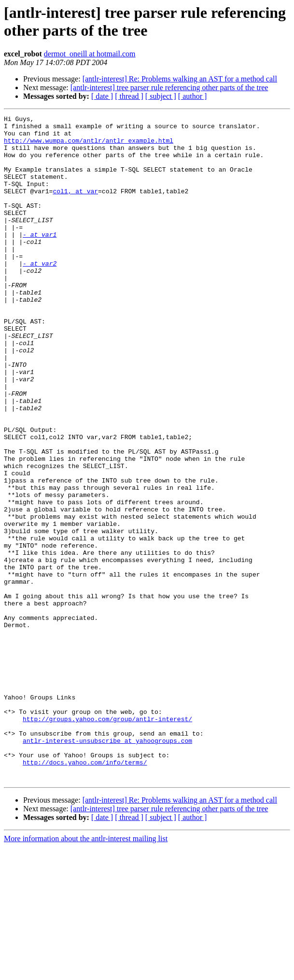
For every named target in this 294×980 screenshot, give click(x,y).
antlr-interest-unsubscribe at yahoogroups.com (107, 866)
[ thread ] (129, 96)
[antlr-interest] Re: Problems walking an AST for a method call (180, 79)
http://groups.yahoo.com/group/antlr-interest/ (107, 840)
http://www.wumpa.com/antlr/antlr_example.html (89, 146)
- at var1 (40, 259)
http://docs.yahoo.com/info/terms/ (85, 892)
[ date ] (102, 96)
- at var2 (40, 294)
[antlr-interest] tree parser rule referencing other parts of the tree (169, 87)
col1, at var (75, 207)
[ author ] (193, 96)
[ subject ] (161, 96)
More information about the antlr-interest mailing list (86, 972)
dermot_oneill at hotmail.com (90, 54)
